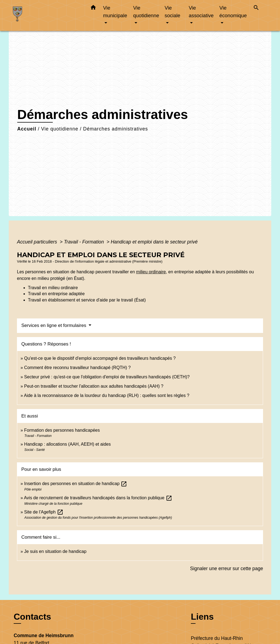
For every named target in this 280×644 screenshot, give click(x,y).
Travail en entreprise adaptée (56, 294)
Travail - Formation (85, 242)
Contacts (32, 617)
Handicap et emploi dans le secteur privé (154, 242)
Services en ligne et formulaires (54, 325)
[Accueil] (47, 15)
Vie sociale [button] (172, 12)
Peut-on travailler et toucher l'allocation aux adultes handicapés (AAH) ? (94, 386)
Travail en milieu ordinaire (53, 288)
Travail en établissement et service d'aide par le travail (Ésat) (87, 300)
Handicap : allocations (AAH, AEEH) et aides (67, 444)
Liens (202, 617)
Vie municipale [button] (115, 12)
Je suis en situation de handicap (55, 551)
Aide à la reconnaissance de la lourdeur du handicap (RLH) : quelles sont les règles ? (107, 395)
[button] (93, 8)
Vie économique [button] (233, 12)
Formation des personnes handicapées (62, 430)
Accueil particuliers (38, 242)
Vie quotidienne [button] (146, 12)
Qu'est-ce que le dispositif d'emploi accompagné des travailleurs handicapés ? (100, 358)
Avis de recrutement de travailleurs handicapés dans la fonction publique (98, 498)
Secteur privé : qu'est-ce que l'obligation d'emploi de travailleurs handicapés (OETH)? (107, 377)
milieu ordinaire (151, 272)
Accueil (27, 129)
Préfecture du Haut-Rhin (217, 638)
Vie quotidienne (60, 129)
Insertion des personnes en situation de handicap (76, 484)
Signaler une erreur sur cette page (227, 568)
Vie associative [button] (201, 12)
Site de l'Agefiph (44, 512)
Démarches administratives (116, 129)
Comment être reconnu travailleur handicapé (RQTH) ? (77, 368)
